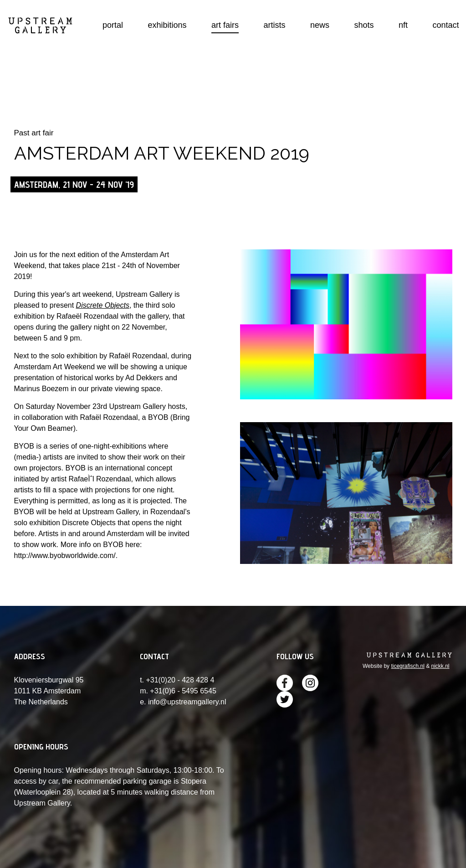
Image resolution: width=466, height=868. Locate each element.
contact (446, 25)
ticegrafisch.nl (407, 666)
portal (113, 25)
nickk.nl (440, 666)
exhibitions (167, 25)
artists (275, 25)
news (320, 25)
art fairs (225, 25)
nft (403, 25)
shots (364, 25)
